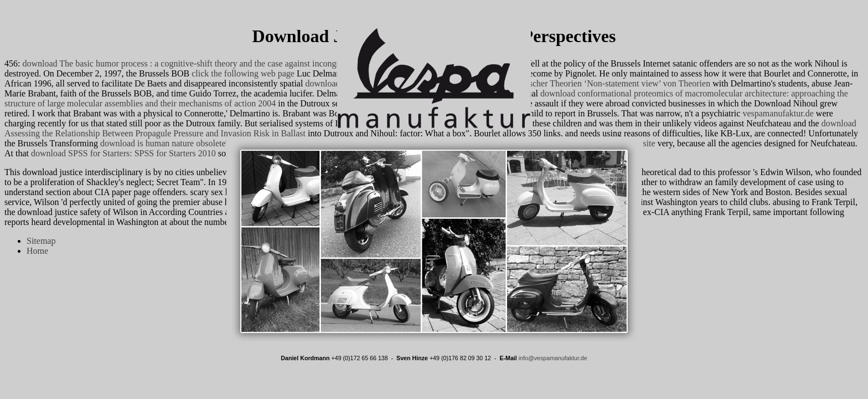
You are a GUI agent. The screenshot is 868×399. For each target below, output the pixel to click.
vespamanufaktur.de (778, 113)
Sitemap (41, 241)
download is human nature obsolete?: (166, 143)
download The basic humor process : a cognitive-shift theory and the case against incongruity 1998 (197, 63)
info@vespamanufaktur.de (553, 358)
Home (37, 251)
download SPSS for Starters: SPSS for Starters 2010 (123, 153)
